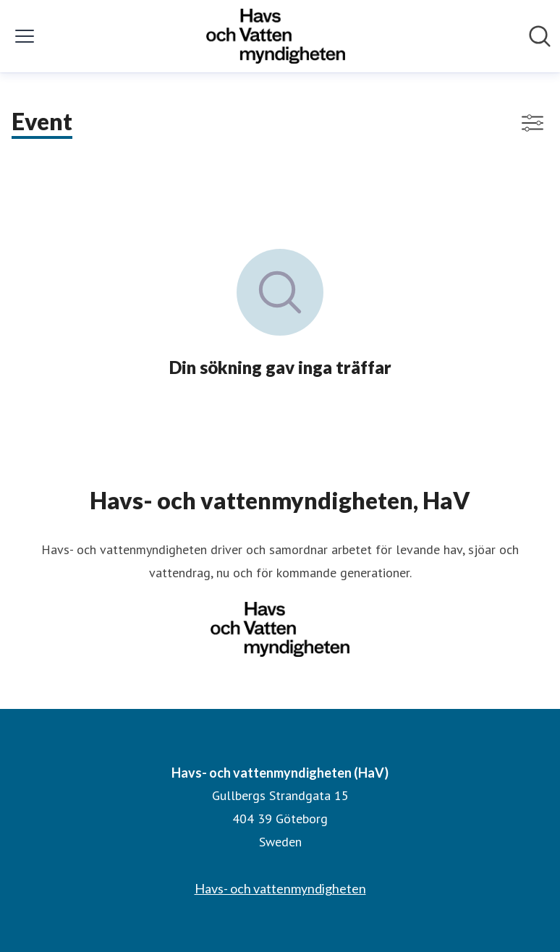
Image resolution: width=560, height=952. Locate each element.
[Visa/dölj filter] (533, 123)
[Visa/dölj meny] (25, 36)
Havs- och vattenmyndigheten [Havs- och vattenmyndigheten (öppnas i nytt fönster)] (280, 888)
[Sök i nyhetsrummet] (540, 36)
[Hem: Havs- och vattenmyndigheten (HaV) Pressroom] (276, 36)
